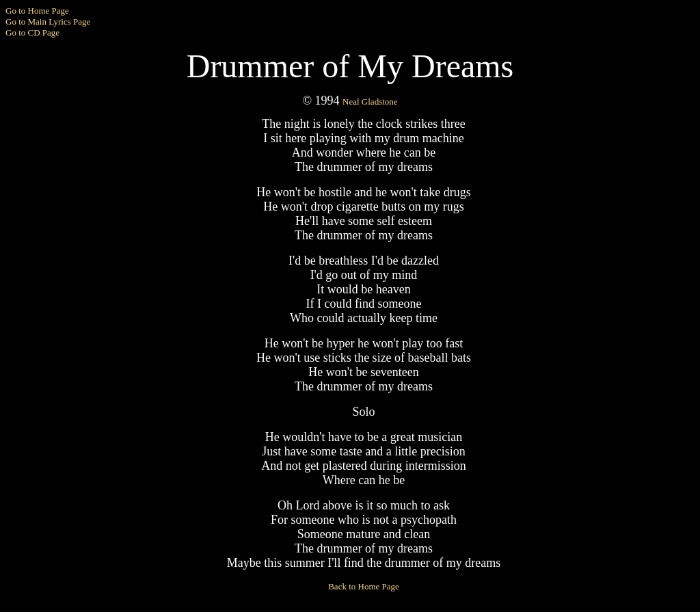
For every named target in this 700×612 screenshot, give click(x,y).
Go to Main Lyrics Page (48, 22)
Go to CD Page (32, 32)
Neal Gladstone (370, 102)
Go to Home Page (37, 11)
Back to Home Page (364, 586)
